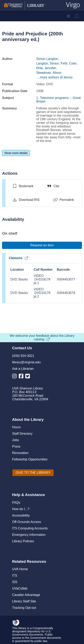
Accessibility (21, 515)
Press (16, 446)
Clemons (19, 258)
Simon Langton (47, 59)
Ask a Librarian (23, 369)
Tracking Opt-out (24, 608)
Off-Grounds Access (27, 522)
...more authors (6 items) (55, 77)
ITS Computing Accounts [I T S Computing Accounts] (30, 528)
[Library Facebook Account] (22, 377)
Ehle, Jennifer (46, 68)
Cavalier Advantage (26, 595)
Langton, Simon (48, 63)
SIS (15, 582)
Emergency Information (29, 535)
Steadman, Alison (49, 73)
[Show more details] (16, 153)
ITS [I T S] (15, 576)
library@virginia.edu (26, 362)
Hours (16, 427)
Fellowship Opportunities (30, 459)
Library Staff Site (24, 601)
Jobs (16, 440)
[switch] (23, 186)
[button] (68, 16)
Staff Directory (22, 434)
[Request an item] (42, 245)
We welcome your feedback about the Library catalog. (42, 337)
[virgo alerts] (77, 16)
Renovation (20, 453)
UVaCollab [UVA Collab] (20, 588)
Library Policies (23, 541)
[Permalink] (63, 200)
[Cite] (53, 186)
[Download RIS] (26, 200)
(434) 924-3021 (23, 356)
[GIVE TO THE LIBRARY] (33, 473)
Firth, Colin (69, 63)
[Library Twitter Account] (29, 377)
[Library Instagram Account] (15, 377)
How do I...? (21, 509)
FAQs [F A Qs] (16, 503)
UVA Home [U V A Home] (20, 569)
